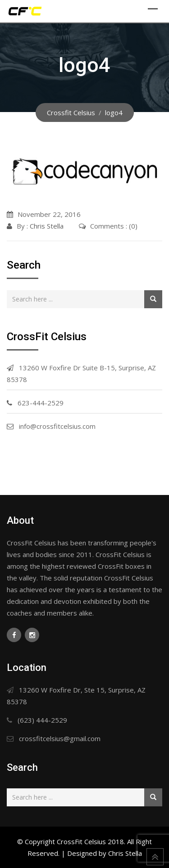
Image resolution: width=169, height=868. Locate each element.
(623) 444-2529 (42, 720)
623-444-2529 (41, 403)
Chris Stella (47, 226)
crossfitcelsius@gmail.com (60, 738)
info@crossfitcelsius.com (57, 426)
